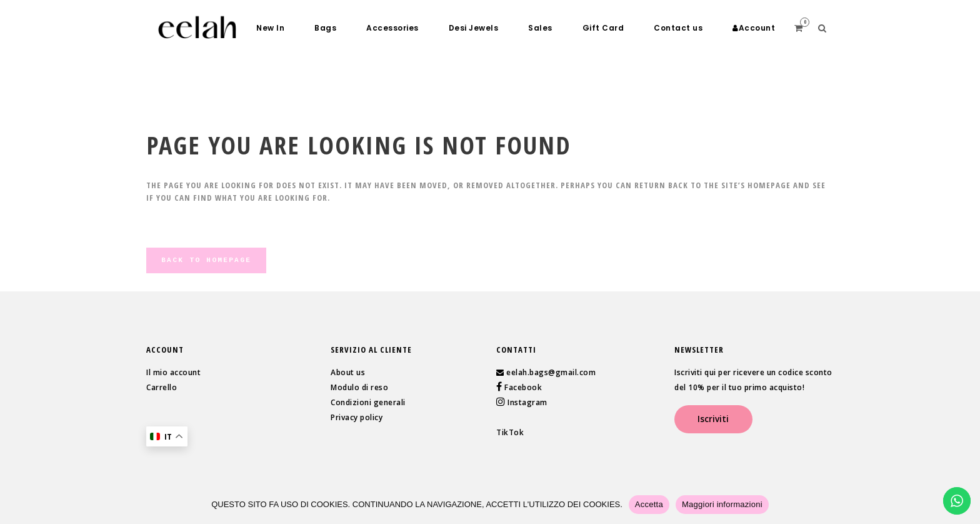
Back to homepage (206, 260)
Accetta (649, 504)
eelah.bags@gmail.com (551, 372)
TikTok (510, 432)
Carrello (162, 387)
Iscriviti (713, 419)
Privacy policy (357, 417)
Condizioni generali (368, 402)
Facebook (522, 387)
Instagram (527, 402)
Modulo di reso (359, 387)
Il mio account (173, 372)
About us (348, 372)
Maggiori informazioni (722, 504)
